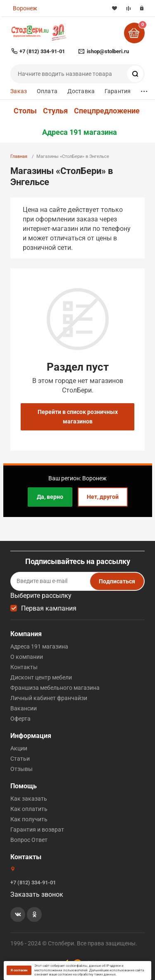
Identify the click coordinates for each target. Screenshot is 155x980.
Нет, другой (103, 497)
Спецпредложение (107, 111)
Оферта (20, 719)
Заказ (19, 91)
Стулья (55, 111)
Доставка (81, 91)
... (144, 89)
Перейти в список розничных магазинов (78, 417)
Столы (25, 111)
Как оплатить (29, 809)
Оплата (47, 91)
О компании (27, 657)
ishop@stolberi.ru (108, 51)
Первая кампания (49, 608)
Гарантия (118, 91)
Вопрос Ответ (29, 840)
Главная (19, 156)
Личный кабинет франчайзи (49, 698)
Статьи (20, 759)
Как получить (29, 819)
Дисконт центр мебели (41, 677)
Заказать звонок (37, 894)
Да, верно (50, 497)
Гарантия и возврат (37, 830)
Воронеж (25, 8)
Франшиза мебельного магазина (55, 688)
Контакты (24, 667)
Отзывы (21, 769)
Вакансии (24, 708)
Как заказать (29, 799)
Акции (19, 748)
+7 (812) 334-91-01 (42, 51)
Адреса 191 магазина (80, 132)
